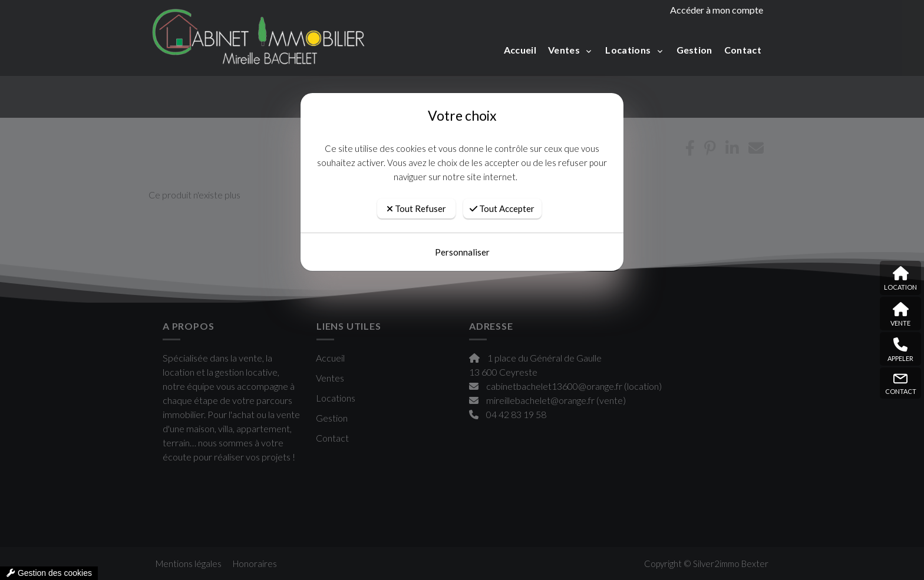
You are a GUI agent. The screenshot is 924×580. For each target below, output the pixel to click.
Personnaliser (462, 252)
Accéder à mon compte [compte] (717, 10)
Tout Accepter (502, 208)
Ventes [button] (565, 50)
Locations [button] (629, 50)
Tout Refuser (416, 208)
